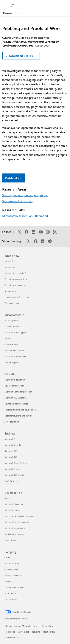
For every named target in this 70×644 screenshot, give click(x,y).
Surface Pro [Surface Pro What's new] (10, 261)
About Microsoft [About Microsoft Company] (12, 563)
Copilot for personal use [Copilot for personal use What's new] (15, 285)
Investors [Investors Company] (9, 581)
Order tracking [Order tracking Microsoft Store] (11, 344)
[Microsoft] (35, 3)
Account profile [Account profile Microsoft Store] (11, 320)
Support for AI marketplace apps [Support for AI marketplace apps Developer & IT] (19, 516)
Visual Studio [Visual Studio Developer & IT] (10, 540)
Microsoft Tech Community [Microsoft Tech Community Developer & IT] (17, 522)
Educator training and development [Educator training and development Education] (20, 410)
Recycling (36, 632)
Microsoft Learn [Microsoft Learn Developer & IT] (12, 510)
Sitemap (8, 626)
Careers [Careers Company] (8, 557)
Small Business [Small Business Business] (11, 481)
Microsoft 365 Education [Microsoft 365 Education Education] (15, 398)
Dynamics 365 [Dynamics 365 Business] (11, 451)
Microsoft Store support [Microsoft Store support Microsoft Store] (15, 332)
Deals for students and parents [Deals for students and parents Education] (18, 416)
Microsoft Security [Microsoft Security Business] (13, 445)
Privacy (36, 626)
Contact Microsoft (22, 626)
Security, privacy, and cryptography (25, 195)
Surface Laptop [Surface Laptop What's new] (11, 267)
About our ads (49, 632)
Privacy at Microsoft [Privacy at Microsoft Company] (13, 575)
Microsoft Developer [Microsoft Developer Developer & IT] (14, 504)
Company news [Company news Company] (11, 569)
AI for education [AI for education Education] (12, 422)
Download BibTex (21, 56)
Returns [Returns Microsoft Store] (8, 338)
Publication (14, 178)
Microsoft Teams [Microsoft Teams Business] (12, 469)
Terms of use (48, 626)
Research (9, 13)
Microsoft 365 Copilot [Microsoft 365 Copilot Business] (14, 475)
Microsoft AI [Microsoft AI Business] (10, 439)
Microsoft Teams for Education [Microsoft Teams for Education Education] (18, 392)
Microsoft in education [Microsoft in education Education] (15, 380)
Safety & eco (23, 632)
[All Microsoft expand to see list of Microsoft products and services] (5, 5)
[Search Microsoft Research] (13, 5)
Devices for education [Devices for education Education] (14, 386)
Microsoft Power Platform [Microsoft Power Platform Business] (16, 463)
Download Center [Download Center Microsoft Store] (12, 326)
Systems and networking (18, 201)
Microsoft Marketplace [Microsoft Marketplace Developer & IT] (15, 528)
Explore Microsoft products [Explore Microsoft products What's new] (17, 297)
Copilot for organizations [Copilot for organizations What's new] (16, 279)
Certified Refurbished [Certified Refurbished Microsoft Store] (14, 350)
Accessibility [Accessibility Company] (10, 593)
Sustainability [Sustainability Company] (11, 599)
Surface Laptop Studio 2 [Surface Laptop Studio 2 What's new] (15, 273)
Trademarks (10, 632)
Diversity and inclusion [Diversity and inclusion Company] (15, 587)
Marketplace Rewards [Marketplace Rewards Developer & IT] (14, 534)
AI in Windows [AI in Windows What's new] (11, 291)
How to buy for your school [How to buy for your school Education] (17, 404)
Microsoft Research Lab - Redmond (25, 216)
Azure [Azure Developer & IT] (7, 498)
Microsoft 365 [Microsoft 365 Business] (11, 457)
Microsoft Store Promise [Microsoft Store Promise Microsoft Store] (15, 356)
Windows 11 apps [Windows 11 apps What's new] (12, 303)
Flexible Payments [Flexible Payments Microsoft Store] (13, 362)
